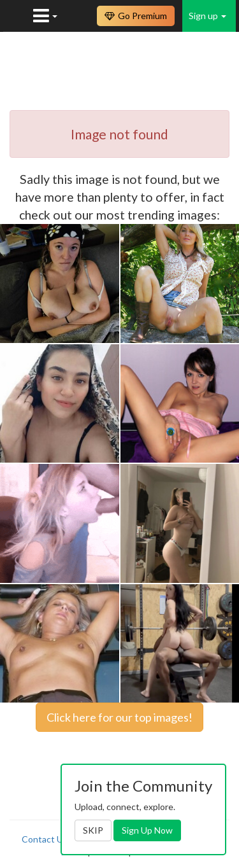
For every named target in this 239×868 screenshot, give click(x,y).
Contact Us (45, 839)
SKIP (93, 830)
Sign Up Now (147, 830)
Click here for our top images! (119, 717)
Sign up (207, 16)
